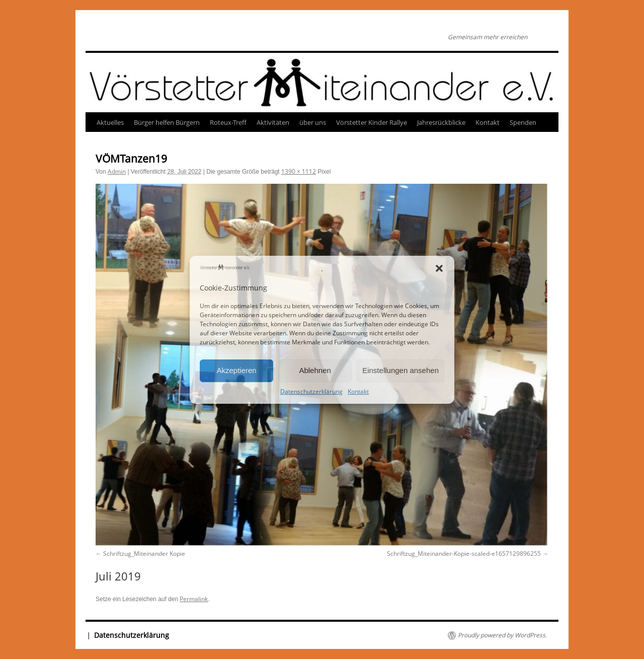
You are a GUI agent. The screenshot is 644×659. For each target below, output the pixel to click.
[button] (439, 268)
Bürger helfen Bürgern (167, 122)
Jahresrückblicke (441, 122)
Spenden (523, 122)
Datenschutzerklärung (311, 391)
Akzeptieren (236, 370)
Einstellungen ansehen (400, 370)
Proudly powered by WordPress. (502, 635)
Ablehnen (315, 370)
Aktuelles (110, 122)
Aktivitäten (273, 122)
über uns (313, 122)
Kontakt (358, 391)
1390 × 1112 (299, 171)
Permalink (194, 599)
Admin (117, 171)
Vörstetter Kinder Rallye (372, 122)
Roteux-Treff (228, 122)
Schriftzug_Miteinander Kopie (144, 554)
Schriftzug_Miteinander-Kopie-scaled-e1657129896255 (464, 554)
